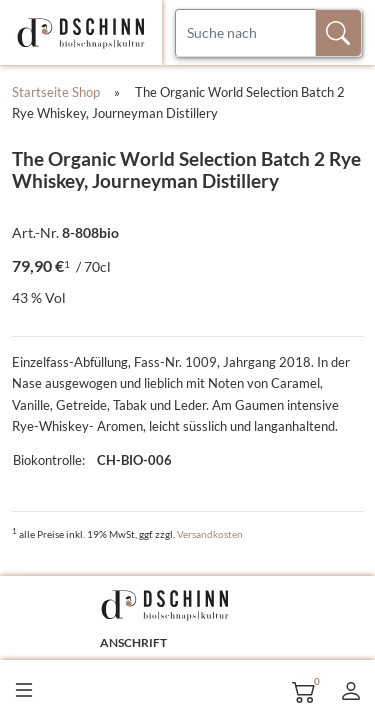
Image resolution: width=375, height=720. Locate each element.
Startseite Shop (56, 92)
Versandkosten (210, 534)
